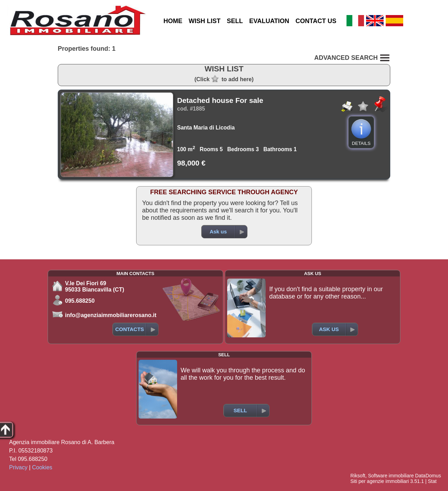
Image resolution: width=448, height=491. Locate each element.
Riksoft (358, 476)
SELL (235, 21)
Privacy (18, 467)
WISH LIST (205, 21)
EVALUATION (269, 21)
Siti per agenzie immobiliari (380, 481)
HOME (173, 21)
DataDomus (428, 476)
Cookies (42, 467)
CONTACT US (316, 21)
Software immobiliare (391, 476)
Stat (432, 481)
